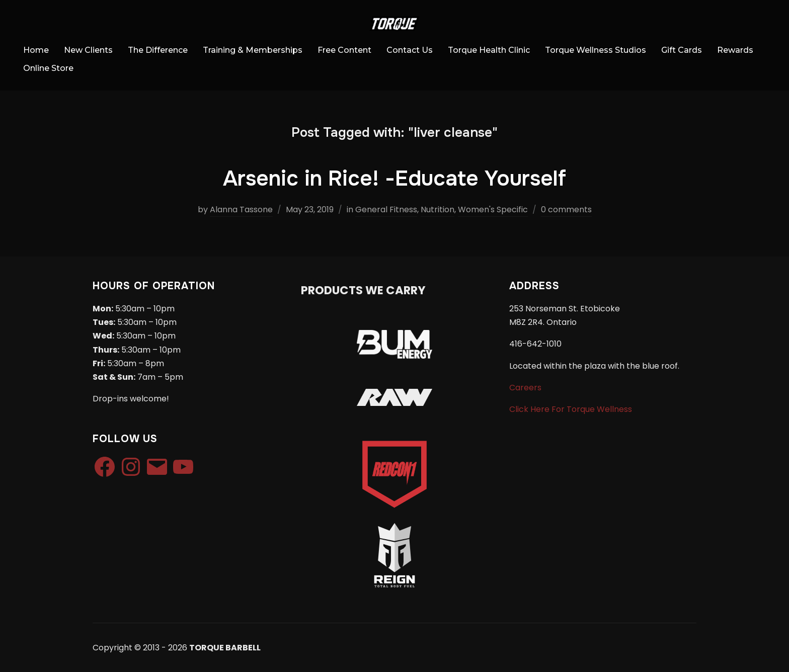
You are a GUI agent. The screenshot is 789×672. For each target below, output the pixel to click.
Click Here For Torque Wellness (571, 409)
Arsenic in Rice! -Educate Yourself (395, 179)
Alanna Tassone (241, 209)
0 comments (566, 209)
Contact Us (410, 50)
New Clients (88, 50)
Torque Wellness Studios (596, 50)
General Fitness (386, 209)
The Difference (158, 50)
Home (36, 50)
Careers (525, 388)
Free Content (344, 50)
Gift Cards (682, 50)
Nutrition (438, 209)
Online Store (48, 68)
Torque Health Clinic (489, 50)
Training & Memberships (253, 50)
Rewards (735, 50)
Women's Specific (493, 209)
